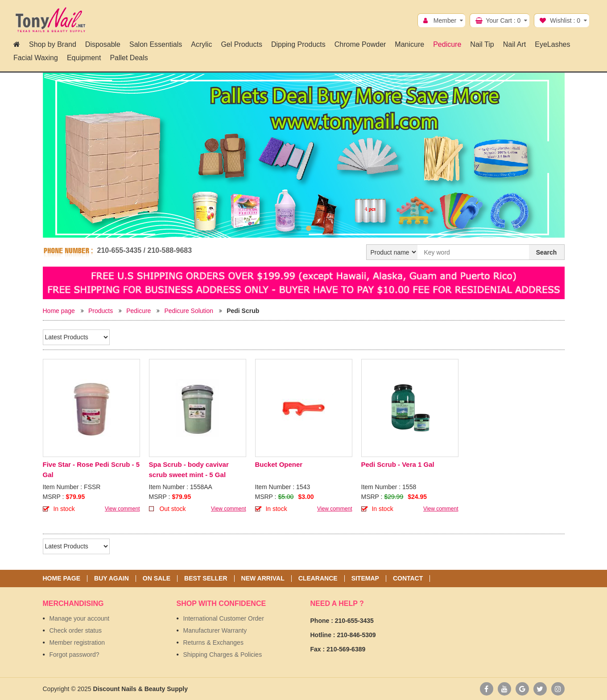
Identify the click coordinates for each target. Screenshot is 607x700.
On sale (157, 579)
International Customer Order (224, 618)
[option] (304, 157)
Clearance (318, 579)
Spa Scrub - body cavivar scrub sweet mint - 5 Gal (189, 469)
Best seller (206, 579)
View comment (122, 509)
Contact (408, 579)
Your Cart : (503, 21)
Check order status (76, 630)
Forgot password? (74, 655)
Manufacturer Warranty (215, 630)
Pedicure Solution (189, 311)
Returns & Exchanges (213, 642)
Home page (59, 311)
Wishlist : (565, 21)
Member (445, 21)
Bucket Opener (279, 464)
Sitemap (365, 579)
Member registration (77, 642)
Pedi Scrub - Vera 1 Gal (398, 464)
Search (547, 252)
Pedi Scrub (243, 311)
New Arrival (263, 579)
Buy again (111, 579)
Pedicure (138, 311)
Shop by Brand (53, 44)
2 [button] (309, 228)
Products (101, 311)
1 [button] (299, 228)
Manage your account (80, 618)
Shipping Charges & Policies (223, 655)
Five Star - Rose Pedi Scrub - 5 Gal (91, 469)
